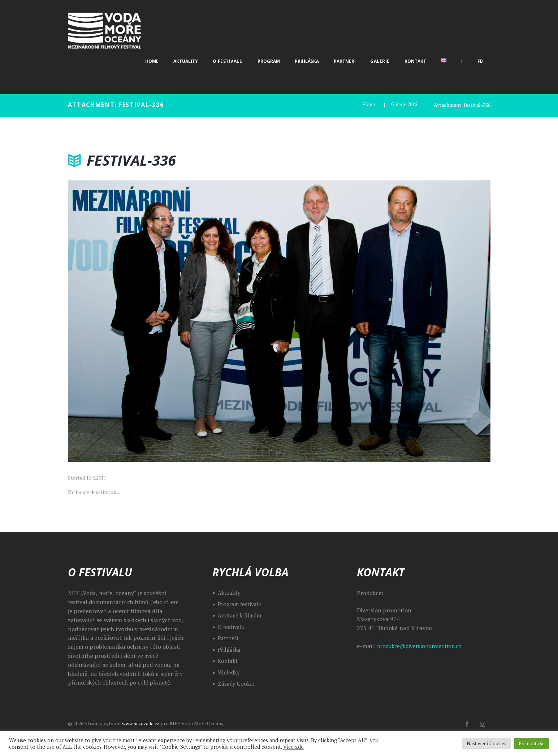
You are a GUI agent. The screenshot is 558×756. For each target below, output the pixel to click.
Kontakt (229, 661)
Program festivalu (242, 604)
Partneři (229, 638)
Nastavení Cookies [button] (486, 743)
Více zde (293, 747)
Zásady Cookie (237, 683)
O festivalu (232, 627)
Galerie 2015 (404, 105)
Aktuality (230, 593)
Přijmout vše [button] (532, 743)
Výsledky (229, 672)
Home (367, 105)
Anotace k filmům (241, 615)
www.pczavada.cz (142, 723)
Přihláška (230, 650)
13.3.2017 (96, 478)
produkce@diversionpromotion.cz (422, 646)
